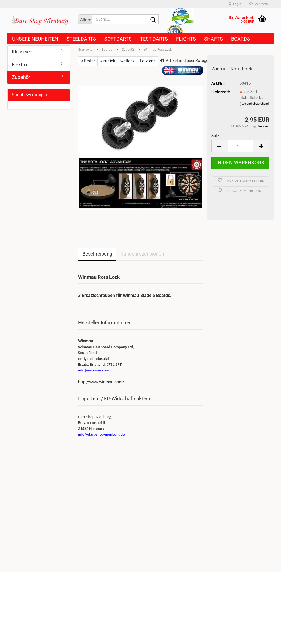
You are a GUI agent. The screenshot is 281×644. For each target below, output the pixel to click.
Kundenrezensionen (142, 254)
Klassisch (22, 52)
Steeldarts (81, 39)
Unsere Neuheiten (35, 39)
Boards (241, 39)
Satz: (216, 136)
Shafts (213, 39)
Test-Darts (154, 39)
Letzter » (148, 61)
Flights (186, 39)
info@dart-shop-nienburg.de (102, 434)
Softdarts (118, 39)
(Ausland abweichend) (255, 104)
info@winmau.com (94, 370)
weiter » (128, 61)
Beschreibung (97, 254)
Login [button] (235, 4)
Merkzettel (259, 4)
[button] (220, 146)
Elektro (19, 65)
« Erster (88, 61)
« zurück (108, 61)
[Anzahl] (241, 146)
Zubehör (21, 77)
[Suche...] (85, 19)
